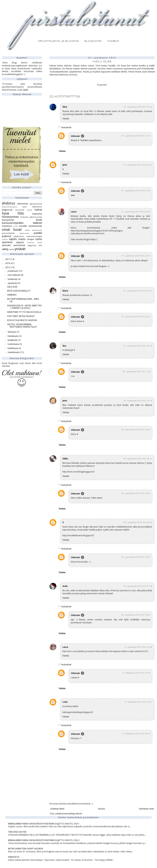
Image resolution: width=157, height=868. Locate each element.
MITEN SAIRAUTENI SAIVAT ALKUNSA (25, 849)
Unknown (75, 136)
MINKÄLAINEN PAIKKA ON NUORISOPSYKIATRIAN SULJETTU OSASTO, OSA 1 (44, 824)
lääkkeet (38, 223)
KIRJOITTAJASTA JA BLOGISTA (58, 41)
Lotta (65, 702)
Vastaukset (66, 127)
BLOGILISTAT (93, 41)
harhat (38, 210)
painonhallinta (8, 233)
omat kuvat (12, 230)
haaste (30, 210)
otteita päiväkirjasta (33, 230)
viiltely (5, 249)
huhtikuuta (13, 348)
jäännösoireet (36, 217)
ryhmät (5, 239)
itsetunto (24, 217)
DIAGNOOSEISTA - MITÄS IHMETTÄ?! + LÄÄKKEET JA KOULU (24, 307)
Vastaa (66, 119)
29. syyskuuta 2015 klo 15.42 (136, 430)
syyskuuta (13, 283)
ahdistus (9, 203)
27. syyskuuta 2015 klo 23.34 (136, 317)
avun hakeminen (32, 207)
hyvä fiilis (103, 85)
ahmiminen (23, 204)
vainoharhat (19, 245)
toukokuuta (14, 344)
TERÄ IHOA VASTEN (17, 832)
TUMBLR (113, 41)
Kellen (65, 459)
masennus (7, 226)
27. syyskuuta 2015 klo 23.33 (136, 256)
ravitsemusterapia (34, 236)
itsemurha (37, 214)
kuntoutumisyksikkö (13, 223)
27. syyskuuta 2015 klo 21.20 (136, 136)
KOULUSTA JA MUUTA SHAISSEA (22, 320)
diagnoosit (7, 210)
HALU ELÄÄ (12, 287)
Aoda (65, 586)
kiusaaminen (8, 220)
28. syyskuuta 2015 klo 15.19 (138, 401)
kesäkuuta (13, 340)
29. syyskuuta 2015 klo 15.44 (136, 615)
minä (15, 226)
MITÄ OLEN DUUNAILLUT (19, 291)
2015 (8, 268)
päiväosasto (19, 236)
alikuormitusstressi (10, 207)
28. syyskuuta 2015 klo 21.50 (138, 586)
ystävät (20, 249)
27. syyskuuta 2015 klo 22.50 (136, 212)
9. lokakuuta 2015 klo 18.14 (136, 734)
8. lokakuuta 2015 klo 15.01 (138, 702)
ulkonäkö (6, 245)
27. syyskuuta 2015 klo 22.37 (138, 291)
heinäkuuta (13, 336)
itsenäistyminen (10, 217)
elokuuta (12, 332)
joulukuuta (13, 271)
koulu (39, 220)
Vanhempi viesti (146, 809)
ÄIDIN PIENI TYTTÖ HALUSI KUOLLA (24, 312)
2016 (8, 263)
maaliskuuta (14, 352)
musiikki (23, 226)
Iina (64, 346)
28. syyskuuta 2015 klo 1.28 (136, 372)
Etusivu (102, 809)
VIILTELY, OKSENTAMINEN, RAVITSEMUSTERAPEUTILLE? (22, 326)
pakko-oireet (24, 233)
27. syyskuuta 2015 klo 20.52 (138, 165)
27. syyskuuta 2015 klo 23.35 (138, 346)
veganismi (32, 245)
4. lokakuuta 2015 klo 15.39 (136, 673)
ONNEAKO (12, 295)
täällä (25, 90)
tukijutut (20, 242)
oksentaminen (35, 226)
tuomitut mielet (35, 243)
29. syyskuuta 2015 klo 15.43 (136, 493)
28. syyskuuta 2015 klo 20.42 (138, 522)
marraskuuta (14, 275)
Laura (74, 212)
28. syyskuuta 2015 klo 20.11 (138, 459)
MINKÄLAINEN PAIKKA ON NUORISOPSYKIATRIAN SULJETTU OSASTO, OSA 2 (44, 840)
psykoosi (7, 236)
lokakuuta (13, 279)
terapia (31, 239)
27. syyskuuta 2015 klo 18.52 (138, 107)
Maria (65, 291)
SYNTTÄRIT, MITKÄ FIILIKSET (21, 316)
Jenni (65, 165)
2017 (8, 259)
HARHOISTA (14, 857)
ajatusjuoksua (36, 204)
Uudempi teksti (57, 809)
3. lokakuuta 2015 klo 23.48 (138, 647)
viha (40, 245)
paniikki (38, 233)
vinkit (12, 249)
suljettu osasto (17, 239)
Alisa (65, 107)
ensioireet (20, 210)
